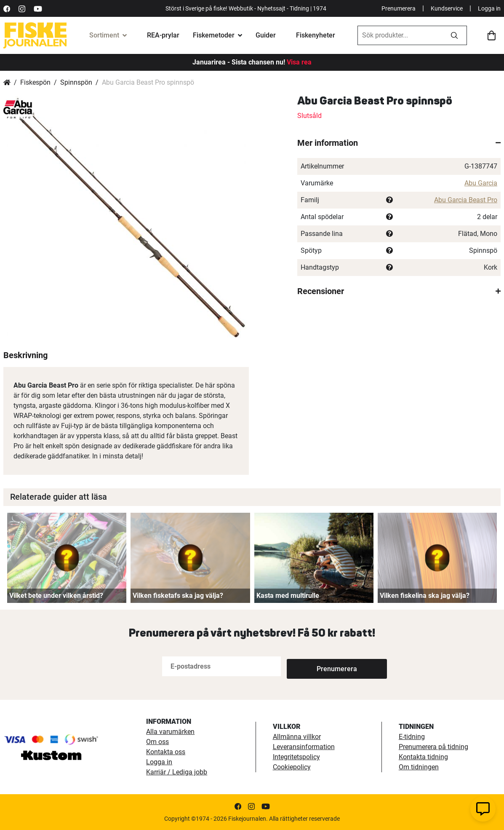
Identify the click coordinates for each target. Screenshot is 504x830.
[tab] (399, 143)
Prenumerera (399, 8)
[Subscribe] (315, 666)
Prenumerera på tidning (433, 747)
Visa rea (299, 62)
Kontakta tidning (423, 757)
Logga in (489, 8)
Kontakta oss (166, 752)
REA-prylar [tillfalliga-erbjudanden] (163, 35)
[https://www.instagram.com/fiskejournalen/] (22, 8)
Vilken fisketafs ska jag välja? (178, 596)
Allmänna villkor (297, 737)
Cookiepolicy (292, 767)
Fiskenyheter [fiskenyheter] (316, 35)
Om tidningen (419, 767)
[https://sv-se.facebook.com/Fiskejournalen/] (7, 8)
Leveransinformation (304, 747)
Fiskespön (35, 82)
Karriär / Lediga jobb (177, 772)
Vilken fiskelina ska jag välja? (425, 596)
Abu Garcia (481, 183)
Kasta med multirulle (288, 596)
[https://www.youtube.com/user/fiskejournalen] (38, 8)
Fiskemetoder (214, 35)
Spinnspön (76, 82)
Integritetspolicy (296, 757)
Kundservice (447, 8)
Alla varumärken (170, 732)
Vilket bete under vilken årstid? (56, 596)
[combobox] (400, 35)
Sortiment (104, 35)
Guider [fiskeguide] (266, 35)
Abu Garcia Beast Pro (466, 200)
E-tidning (412, 737)
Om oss (157, 742)
